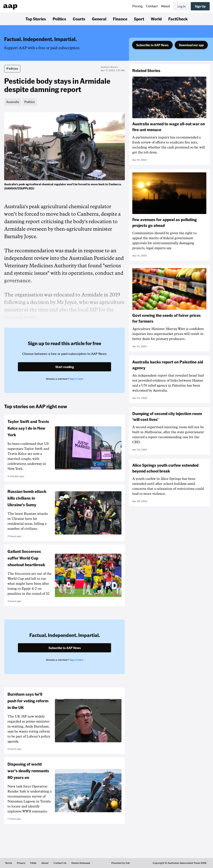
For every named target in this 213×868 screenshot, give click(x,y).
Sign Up (200, 6)
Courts (79, 19)
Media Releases (81, 863)
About (165, 6)
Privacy (21, 863)
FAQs (33, 863)
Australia (13, 102)
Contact (152, 6)
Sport (139, 19)
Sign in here (76, 379)
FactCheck (178, 19)
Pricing (137, 6)
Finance (120, 19)
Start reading (65, 367)
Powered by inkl (121, 863)
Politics (59, 19)
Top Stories (36, 19)
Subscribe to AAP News (152, 45)
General (99, 19)
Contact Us (60, 863)
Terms (8, 863)
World (156, 19)
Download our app (191, 45)
